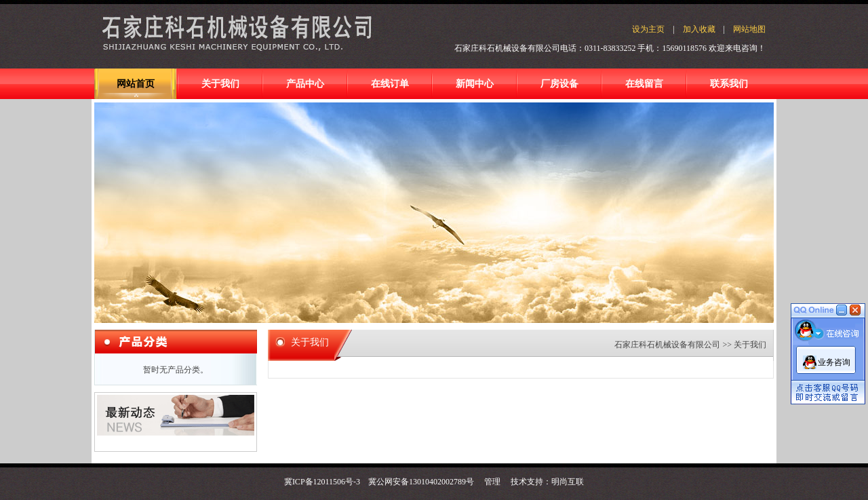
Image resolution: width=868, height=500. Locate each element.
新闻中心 (475, 84)
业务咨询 (834, 362)
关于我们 (220, 84)
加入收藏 (699, 29)
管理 (492, 482)
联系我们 (729, 84)
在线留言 (644, 84)
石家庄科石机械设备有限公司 (667, 345)
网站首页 (136, 84)
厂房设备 (559, 84)
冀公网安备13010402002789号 (421, 482)
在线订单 (390, 84)
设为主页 (648, 29)
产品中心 (305, 84)
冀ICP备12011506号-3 (322, 482)
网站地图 (749, 29)
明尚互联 (568, 482)
